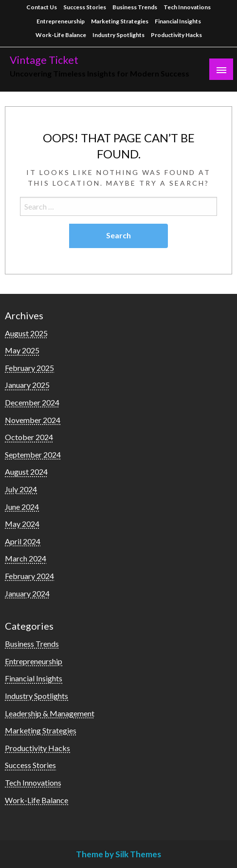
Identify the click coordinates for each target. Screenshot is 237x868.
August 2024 (26, 472)
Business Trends (135, 7)
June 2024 (22, 507)
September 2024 (33, 454)
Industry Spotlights (118, 35)
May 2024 (22, 524)
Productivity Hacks (176, 35)
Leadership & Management (50, 713)
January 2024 (27, 593)
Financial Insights (178, 21)
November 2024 (33, 420)
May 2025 (22, 350)
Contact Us (42, 7)
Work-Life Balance (61, 35)
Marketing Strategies (120, 21)
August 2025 (26, 333)
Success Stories (85, 7)
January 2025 (27, 385)
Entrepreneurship (61, 21)
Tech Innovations (187, 7)
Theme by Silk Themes (118, 854)
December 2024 (32, 402)
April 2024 (23, 541)
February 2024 (29, 576)
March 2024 (26, 558)
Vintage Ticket (44, 60)
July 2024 (21, 489)
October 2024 (29, 437)
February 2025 (29, 368)
